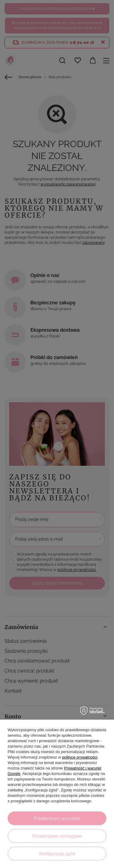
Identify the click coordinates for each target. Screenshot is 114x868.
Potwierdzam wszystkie (57, 818)
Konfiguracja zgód (57, 854)
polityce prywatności (80, 757)
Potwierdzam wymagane (57, 836)
